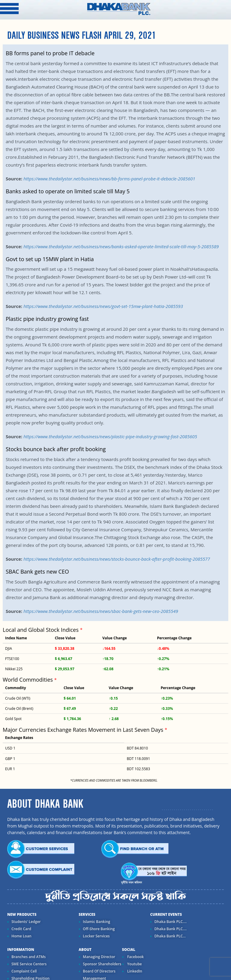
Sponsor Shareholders (102, 964)
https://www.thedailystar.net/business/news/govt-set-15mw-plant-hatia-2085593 (103, 306)
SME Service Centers (29, 964)
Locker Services (96, 936)
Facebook (135, 957)
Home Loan (21, 936)
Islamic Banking (97, 922)
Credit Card (21, 929)
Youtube (134, 964)
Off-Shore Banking (99, 929)
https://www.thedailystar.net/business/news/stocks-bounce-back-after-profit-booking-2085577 (117, 559)
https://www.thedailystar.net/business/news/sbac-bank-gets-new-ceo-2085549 (101, 611)
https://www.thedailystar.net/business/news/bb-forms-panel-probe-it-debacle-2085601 (109, 179)
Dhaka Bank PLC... (170, 936)
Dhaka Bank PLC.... (170, 922)
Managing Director (99, 957)
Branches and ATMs (29, 957)
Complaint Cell (24, 971)
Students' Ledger (26, 922)
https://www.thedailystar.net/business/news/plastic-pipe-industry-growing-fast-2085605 (110, 436)
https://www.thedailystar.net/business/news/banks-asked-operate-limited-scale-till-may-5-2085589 (121, 246)
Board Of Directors (99, 971)
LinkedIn (134, 971)
